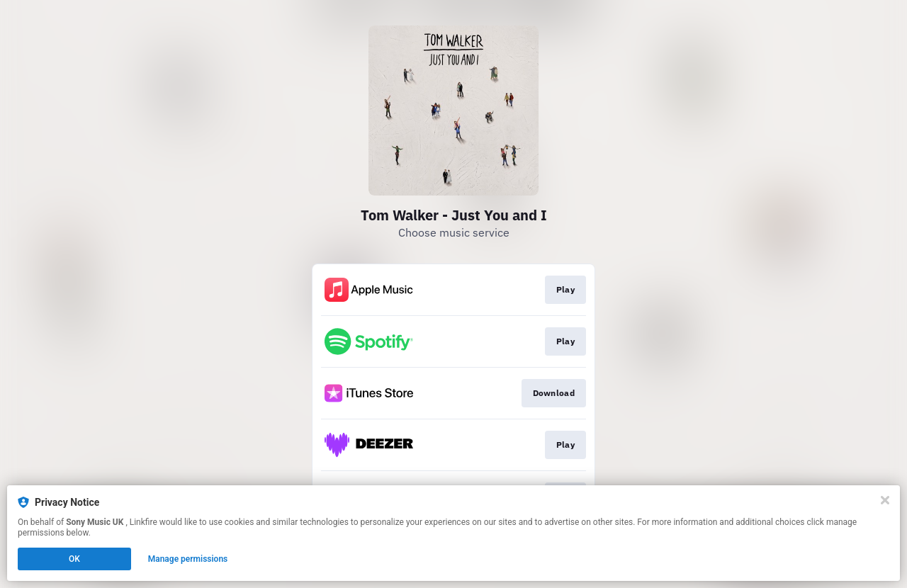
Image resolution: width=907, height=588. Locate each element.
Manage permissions (188, 559)
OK (74, 559)
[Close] (885, 500)
